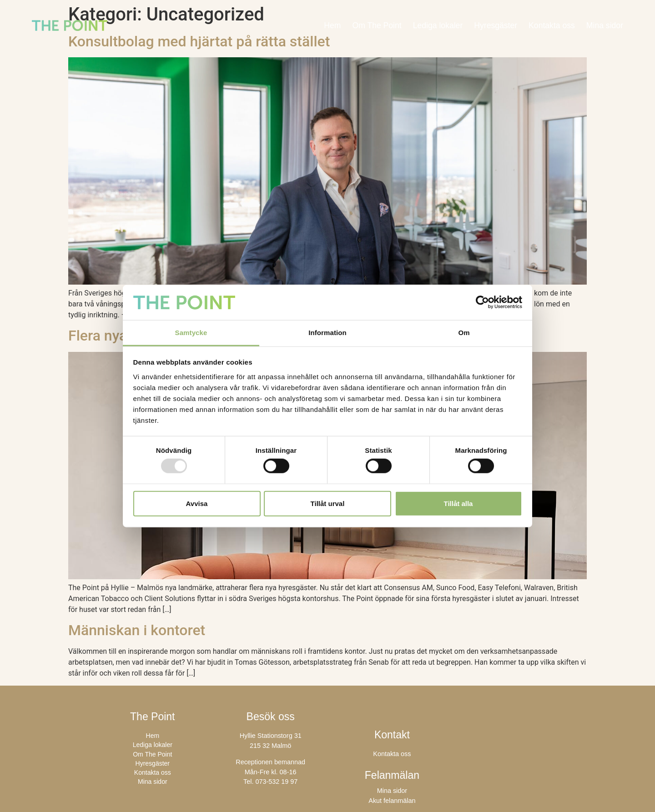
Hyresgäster (496, 25)
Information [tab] (327, 333)
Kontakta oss (552, 25)
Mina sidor (605, 25)
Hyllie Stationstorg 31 (271, 736)
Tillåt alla (458, 503)
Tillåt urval (328, 503)
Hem (332, 25)
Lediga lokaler (438, 25)
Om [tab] (464, 333)
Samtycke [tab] (191, 333)
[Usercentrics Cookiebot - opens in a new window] (482, 302)
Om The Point (377, 25)
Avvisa (197, 503)
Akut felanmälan (392, 801)
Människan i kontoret (137, 630)
